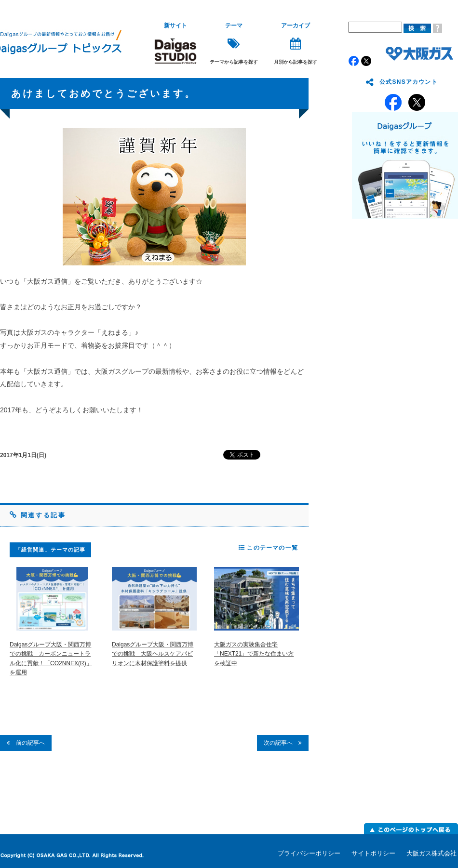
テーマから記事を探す (234, 44)
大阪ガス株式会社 (431, 853)
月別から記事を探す (296, 44)
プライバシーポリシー (309, 853)
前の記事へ (26, 743)
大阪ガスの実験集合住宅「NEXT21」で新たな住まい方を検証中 (254, 654)
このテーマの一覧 (268, 548)
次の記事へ (283, 743)
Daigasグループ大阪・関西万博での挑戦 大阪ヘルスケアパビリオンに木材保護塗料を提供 (153, 654)
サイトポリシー (373, 853)
